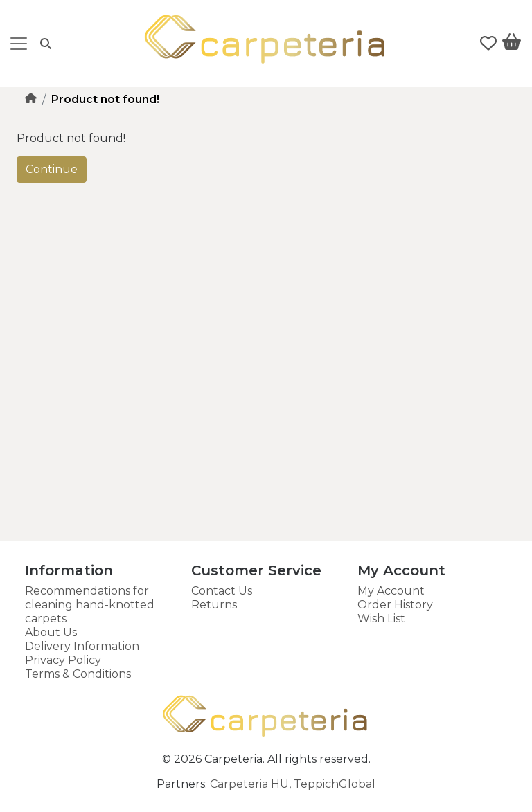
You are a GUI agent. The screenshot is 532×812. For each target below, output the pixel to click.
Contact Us (222, 591)
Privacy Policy (63, 660)
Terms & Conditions (78, 674)
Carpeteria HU (249, 784)
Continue (52, 169)
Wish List (381, 619)
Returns (214, 605)
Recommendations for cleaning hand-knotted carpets (90, 605)
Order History (395, 605)
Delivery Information (82, 646)
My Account (391, 591)
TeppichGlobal (335, 784)
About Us (51, 632)
